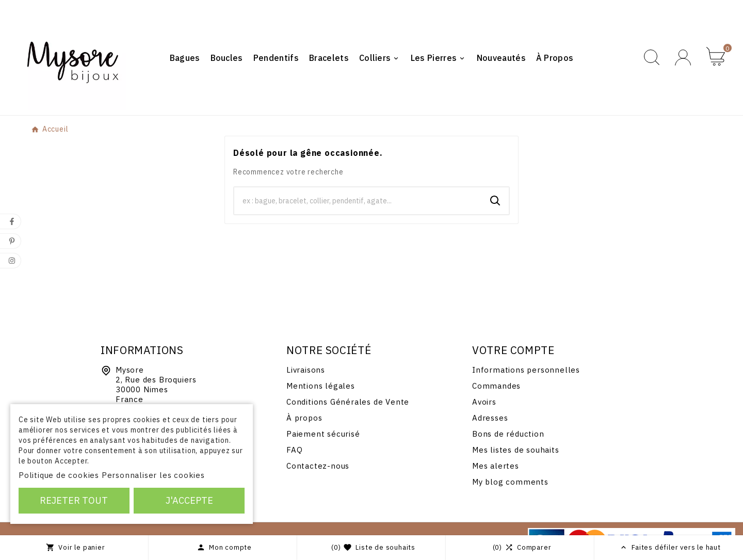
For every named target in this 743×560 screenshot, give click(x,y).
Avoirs (484, 402)
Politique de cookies (59, 475)
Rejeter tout (74, 500)
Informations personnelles (526, 370)
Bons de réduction (508, 434)
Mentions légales (321, 386)
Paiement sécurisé (323, 434)
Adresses (490, 418)
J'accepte (189, 500)
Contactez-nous (318, 466)
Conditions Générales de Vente (348, 402)
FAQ (294, 450)
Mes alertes (496, 466)
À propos (304, 418)
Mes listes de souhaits (516, 450)
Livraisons (306, 370)
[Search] (495, 201)
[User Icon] (683, 58)
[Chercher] (358, 201)
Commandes (496, 386)
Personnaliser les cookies (153, 475)
